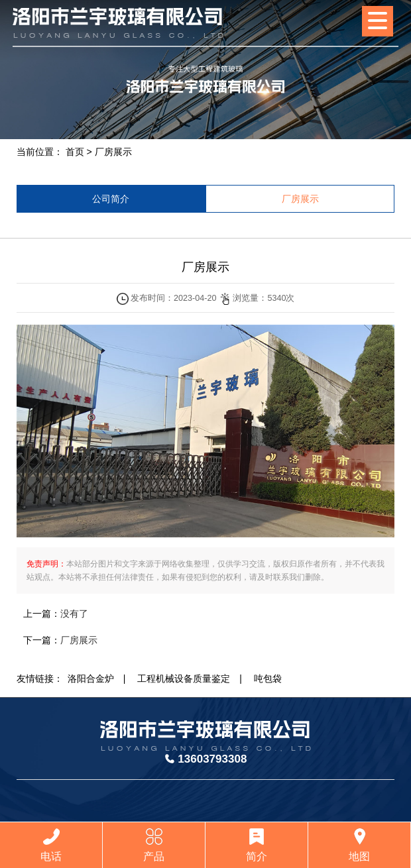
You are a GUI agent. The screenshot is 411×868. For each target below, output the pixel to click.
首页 (75, 152)
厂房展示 (113, 152)
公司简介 (111, 199)
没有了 (74, 614)
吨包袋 (268, 678)
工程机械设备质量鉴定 (184, 678)
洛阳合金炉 (91, 678)
